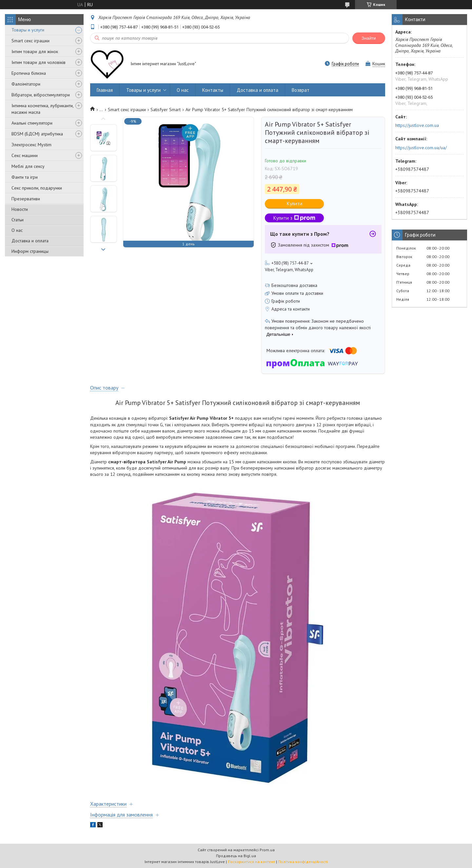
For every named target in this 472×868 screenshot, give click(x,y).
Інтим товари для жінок (35, 51)
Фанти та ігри (25, 177)
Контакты (213, 90)
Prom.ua (267, 850)
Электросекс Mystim (31, 145)
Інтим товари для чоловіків (39, 62)
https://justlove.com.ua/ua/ (421, 148)
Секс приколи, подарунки (37, 188)
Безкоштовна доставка (294, 285)
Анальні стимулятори (32, 123)
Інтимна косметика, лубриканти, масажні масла (42, 109)
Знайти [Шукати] (369, 38)
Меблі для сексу (28, 166)
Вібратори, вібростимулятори (41, 95)
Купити (295, 203)
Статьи (18, 220)
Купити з (294, 218)
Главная (105, 90)
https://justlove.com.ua (417, 125)
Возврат (301, 90)
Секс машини (25, 155)
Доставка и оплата (30, 241)
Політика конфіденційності (303, 862)
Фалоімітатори (26, 84)
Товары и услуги (28, 30)
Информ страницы (30, 251)
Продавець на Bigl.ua (236, 856)
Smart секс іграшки (30, 41)
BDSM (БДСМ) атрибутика (37, 134)
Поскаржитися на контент (251, 862)
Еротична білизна (29, 73)
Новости (20, 209)
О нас (17, 230)
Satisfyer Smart (166, 110)
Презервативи (26, 199)
